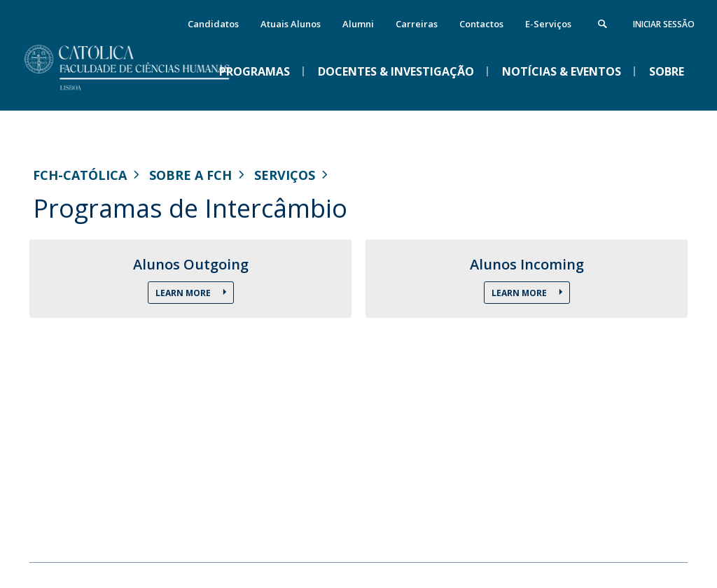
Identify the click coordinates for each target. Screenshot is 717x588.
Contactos (481, 24)
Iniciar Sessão (664, 24)
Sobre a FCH (190, 175)
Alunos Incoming (527, 265)
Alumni (358, 24)
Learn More (184, 293)
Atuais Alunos (291, 24)
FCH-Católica (80, 175)
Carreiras (417, 24)
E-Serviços (548, 24)
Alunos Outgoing (191, 265)
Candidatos (213, 24)
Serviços (285, 175)
